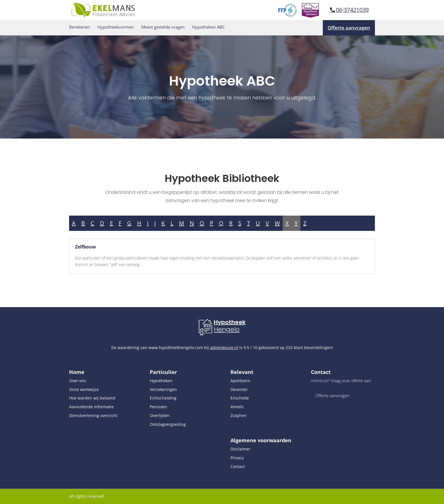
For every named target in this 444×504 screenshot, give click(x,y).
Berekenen (80, 27)
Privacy (237, 458)
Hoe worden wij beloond (92, 398)
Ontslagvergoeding (168, 424)
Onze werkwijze (84, 389)
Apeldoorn (240, 381)
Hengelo (227, 329)
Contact (238, 466)
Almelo (237, 407)
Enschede (240, 398)
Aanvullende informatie (91, 407)
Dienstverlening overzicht (93, 415)
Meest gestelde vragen (163, 27)
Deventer (239, 389)
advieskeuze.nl (224, 347)
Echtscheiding (163, 398)
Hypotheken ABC (208, 27)
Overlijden (160, 415)
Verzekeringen (163, 389)
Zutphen (239, 415)
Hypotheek (230, 322)
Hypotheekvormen (116, 27)
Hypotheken (161, 381)
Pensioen (158, 407)
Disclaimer (241, 449)
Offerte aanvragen (349, 28)
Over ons (78, 381)
